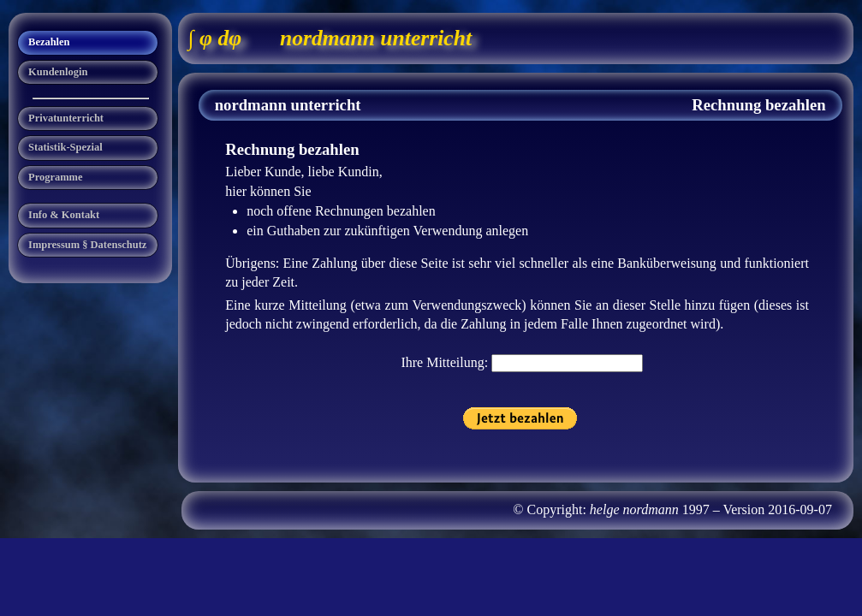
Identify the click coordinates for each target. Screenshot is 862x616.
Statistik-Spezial (65, 147)
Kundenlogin (58, 72)
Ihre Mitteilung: (446, 362)
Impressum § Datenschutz (87, 245)
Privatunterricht (66, 118)
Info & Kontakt (64, 215)
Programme (55, 177)
